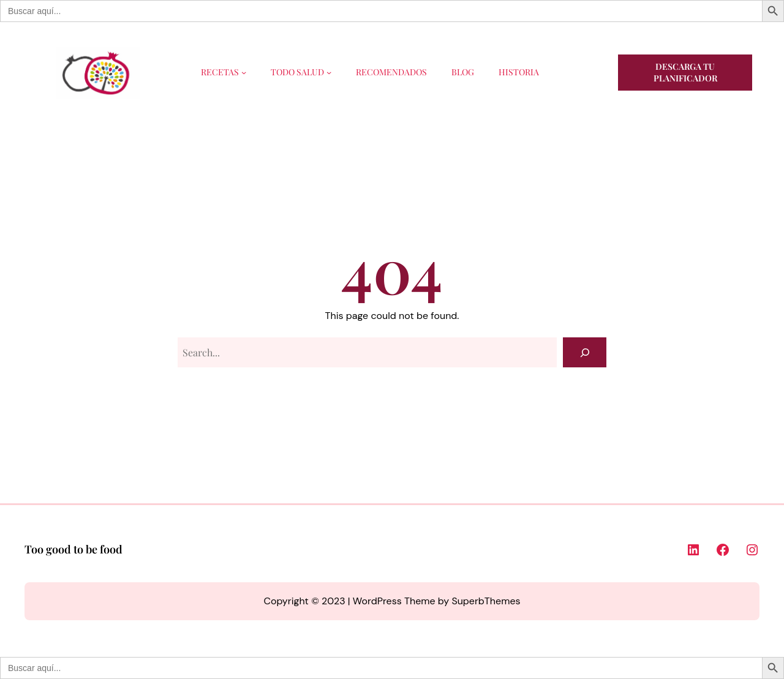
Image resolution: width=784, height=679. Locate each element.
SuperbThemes (486, 601)
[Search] (585, 352)
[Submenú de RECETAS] (244, 72)
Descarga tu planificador (685, 73)
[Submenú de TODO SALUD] (329, 72)
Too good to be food (73, 549)
